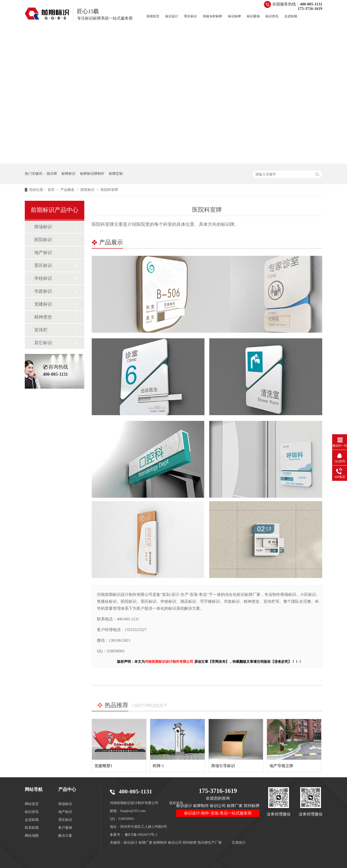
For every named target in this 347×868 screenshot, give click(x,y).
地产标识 (43, 253)
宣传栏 (41, 330)
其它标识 (43, 343)
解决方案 (65, 836)
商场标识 (43, 227)
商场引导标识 (223, 766)
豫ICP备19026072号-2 (141, 835)
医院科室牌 (109, 190)
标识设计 (172, 16)
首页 (52, 190)
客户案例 (65, 828)
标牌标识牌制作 (92, 174)
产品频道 (68, 190)
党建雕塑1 (103, 766)
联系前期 (32, 828)
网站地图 (32, 836)
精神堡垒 (43, 317)
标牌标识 (68, 174)
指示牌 (52, 174)
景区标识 (190, 16)
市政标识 (43, 291)
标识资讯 (272, 16)
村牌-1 (158, 766)
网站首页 (32, 804)
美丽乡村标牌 (212, 16)
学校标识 (43, 278)
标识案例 (253, 16)
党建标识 (43, 304)
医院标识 (88, 190)
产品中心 (67, 789)
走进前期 (291, 16)
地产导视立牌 (281, 766)
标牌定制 (116, 174)
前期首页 (153, 16)
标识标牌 (234, 16)
